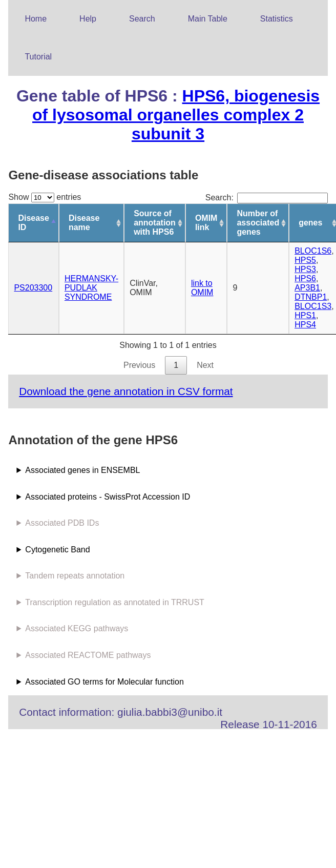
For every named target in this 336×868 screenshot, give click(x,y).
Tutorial (38, 57)
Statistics (277, 19)
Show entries (45, 197)
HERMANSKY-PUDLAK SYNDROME (91, 288)
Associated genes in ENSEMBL (82, 470)
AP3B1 (307, 288)
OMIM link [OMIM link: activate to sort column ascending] (206, 223)
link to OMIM (202, 288)
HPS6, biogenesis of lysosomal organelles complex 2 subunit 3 (176, 115)
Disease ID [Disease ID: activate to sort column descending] (34, 223)
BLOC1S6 (313, 251)
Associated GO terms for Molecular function (104, 682)
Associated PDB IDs (62, 523)
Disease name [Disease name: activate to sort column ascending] (84, 223)
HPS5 (305, 260)
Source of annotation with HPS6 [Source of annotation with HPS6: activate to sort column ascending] (155, 223)
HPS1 (305, 315)
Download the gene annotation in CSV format (126, 391)
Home (36, 19)
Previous (139, 365)
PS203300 (33, 288)
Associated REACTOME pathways (88, 655)
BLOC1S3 (313, 306)
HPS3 (305, 269)
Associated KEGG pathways (77, 628)
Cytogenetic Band (57, 550)
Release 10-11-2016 (268, 724)
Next (205, 365)
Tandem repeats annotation (75, 576)
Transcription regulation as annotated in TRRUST (115, 602)
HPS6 (305, 278)
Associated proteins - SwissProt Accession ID (108, 497)
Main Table (208, 19)
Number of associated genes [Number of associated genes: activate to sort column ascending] (258, 223)
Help (88, 19)
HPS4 (305, 325)
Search (142, 19)
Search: (267, 198)
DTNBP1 (311, 297)
